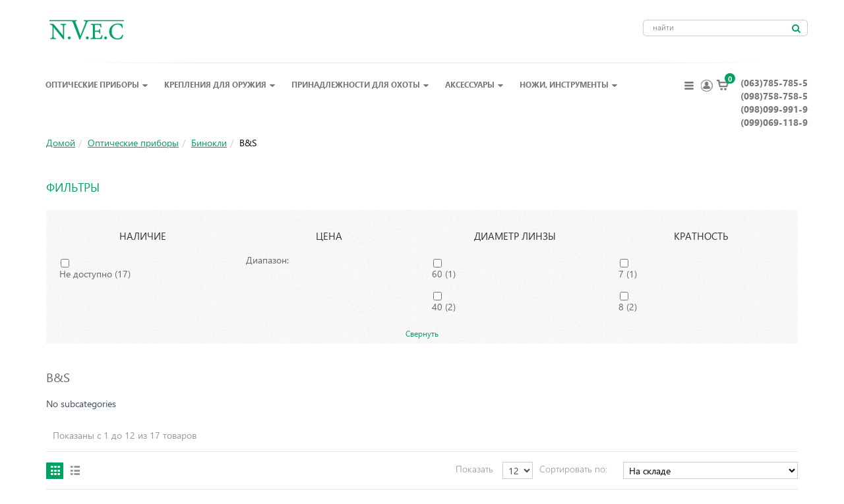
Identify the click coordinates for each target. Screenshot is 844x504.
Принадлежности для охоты (360, 84)
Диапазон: (267, 260)
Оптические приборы (97, 84)
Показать (474, 469)
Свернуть (422, 333)
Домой (61, 143)
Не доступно (95, 274)
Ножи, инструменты (569, 84)
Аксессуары (474, 84)
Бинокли (209, 143)
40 (444, 307)
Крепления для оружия (220, 84)
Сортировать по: (573, 469)
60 (444, 274)
